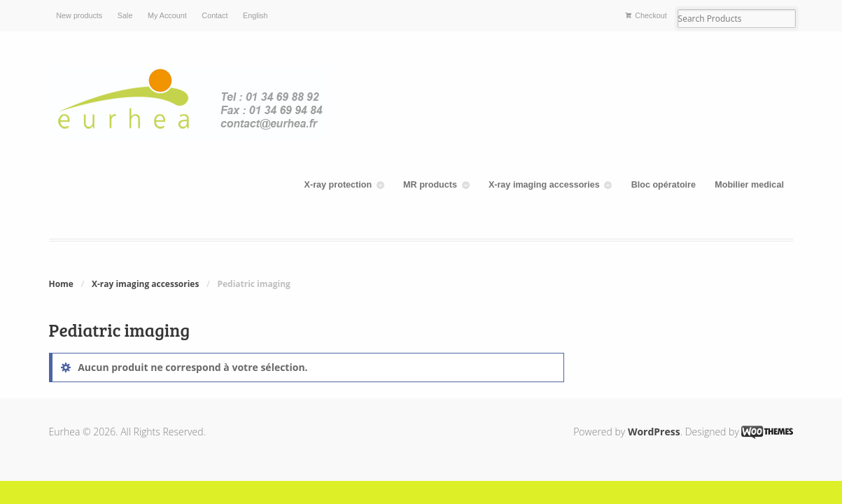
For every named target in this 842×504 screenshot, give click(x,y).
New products (79, 15)
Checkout (651, 15)
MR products (430, 185)
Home (61, 284)
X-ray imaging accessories (544, 185)
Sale (125, 15)
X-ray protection (338, 185)
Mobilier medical (749, 185)
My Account (167, 15)
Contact (215, 15)
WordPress (654, 432)
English (255, 15)
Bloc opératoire (664, 185)
